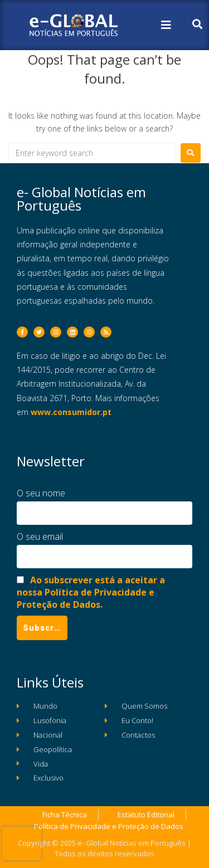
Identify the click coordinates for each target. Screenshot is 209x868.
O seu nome (41, 493)
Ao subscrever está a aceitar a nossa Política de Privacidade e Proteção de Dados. (91, 592)
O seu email (40, 537)
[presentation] (22, 843)
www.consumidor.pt (71, 412)
